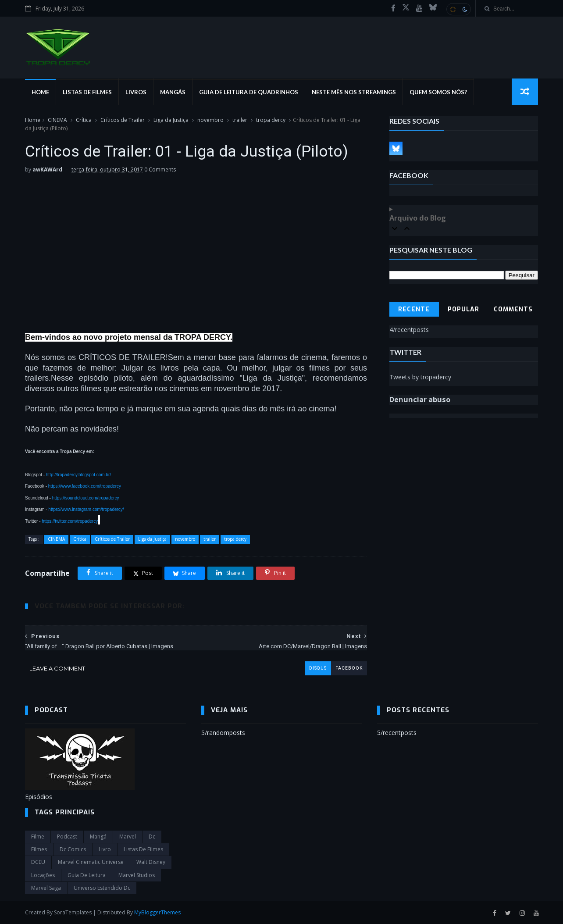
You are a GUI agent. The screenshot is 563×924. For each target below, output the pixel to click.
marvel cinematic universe (91, 862)
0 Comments (160, 169)
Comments (513, 309)
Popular (463, 309)
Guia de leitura (87, 875)
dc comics (73, 849)
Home (40, 92)
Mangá (98, 837)
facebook (349, 668)
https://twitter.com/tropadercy (70, 521)
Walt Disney (151, 862)
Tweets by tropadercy (420, 377)
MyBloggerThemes (157, 912)
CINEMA (57, 120)
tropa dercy (271, 120)
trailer (240, 120)
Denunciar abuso (420, 400)
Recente (414, 309)
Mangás (173, 92)
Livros (136, 92)
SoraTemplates (73, 912)
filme (38, 837)
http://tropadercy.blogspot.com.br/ (78, 475)
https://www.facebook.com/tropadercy (85, 486)
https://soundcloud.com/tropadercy (86, 498)
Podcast (67, 837)
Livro (105, 849)
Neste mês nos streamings (354, 92)
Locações (43, 875)
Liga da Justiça (171, 120)
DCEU (38, 862)
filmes (39, 849)
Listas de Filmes (87, 92)
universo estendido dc (102, 888)
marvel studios (137, 875)
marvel (128, 837)
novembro (210, 120)
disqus (318, 668)
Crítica (84, 120)
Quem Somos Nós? (438, 92)
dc (152, 837)
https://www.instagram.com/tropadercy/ (86, 509)
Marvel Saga (46, 888)
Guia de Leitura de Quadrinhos (249, 92)
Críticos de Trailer (123, 120)
